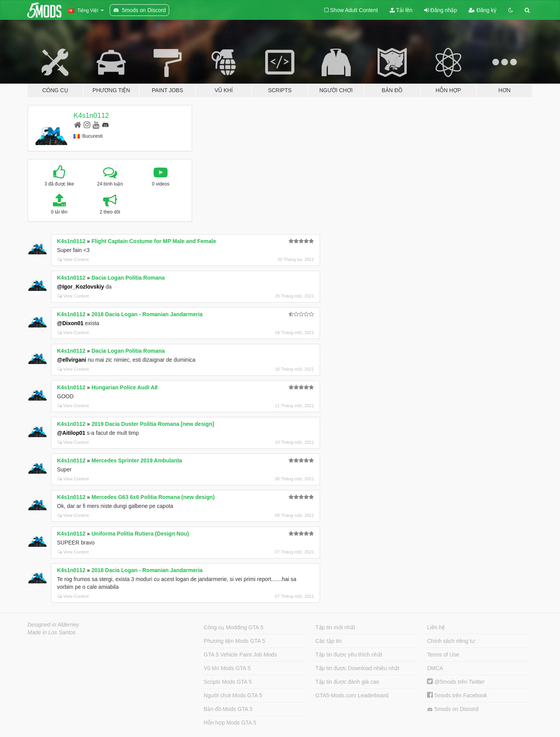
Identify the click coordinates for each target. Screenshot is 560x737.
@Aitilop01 (71, 433)
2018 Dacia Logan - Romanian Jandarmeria (147, 314)
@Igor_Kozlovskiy (81, 287)
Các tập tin (328, 641)
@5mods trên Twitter (456, 682)
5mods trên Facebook (457, 695)
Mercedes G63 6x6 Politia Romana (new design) (153, 497)
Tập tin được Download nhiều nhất (357, 668)
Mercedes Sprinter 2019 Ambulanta (137, 460)
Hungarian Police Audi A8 (124, 387)
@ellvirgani (72, 360)
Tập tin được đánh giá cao (347, 682)
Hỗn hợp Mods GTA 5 (230, 723)
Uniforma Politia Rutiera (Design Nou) (140, 534)
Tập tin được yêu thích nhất (349, 655)
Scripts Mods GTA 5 (228, 682)
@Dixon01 (70, 323)
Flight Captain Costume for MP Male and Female (154, 241)
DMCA (435, 668)
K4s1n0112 (91, 116)
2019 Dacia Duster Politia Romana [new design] (153, 424)
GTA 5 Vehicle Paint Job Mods (240, 655)
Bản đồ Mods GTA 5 (228, 709)
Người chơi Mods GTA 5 (233, 695)
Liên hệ (436, 627)
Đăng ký (482, 10)
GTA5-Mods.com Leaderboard (352, 695)
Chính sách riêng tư (451, 641)
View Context (73, 259)
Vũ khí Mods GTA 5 (227, 668)
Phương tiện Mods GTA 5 (234, 641)
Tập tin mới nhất (335, 627)
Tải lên (401, 10)
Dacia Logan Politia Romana (128, 278)
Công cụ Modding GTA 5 (234, 627)
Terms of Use (443, 655)
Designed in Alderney (53, 625)
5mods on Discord (453, 709)
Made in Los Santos (52, 632)
